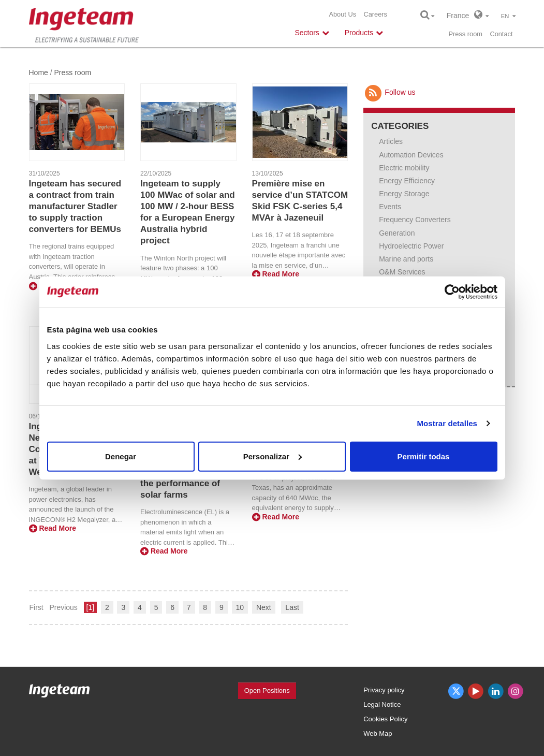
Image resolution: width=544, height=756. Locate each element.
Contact (501, 34)
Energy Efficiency (407, 181)
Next (264, 607)
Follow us (389, 92)
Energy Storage (404, 194)
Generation (397, 233)
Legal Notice (382, 704)
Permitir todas (424, 456)
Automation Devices (411, 155)
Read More (276, 274)
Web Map (378, 733)
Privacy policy (384, 690)
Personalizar (273, 456)
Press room (466, 34)
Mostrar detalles (447, 423)
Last (292, 607)
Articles (391, 141)
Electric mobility (404, 168)
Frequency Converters (415, 220)
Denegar (121, 456)
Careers (375, 14)
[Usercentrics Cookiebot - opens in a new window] (452, 292)
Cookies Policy (385, 719)
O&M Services (402, 272)
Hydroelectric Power (411, 246)
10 (240, 607)
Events (390, 207)
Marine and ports (406, 259)
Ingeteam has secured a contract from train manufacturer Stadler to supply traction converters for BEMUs (75, 206)
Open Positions (267, 690)
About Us (342, 14)
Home (39, 72)
